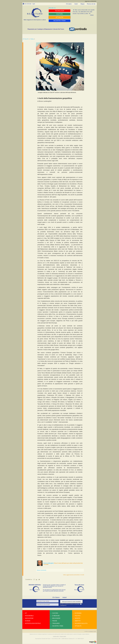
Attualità (78, 626)
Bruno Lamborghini (49, 563)
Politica (32, 39)
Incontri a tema (58, 626)
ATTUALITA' (26, 39)
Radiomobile (29, 616)
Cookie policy (56, 636)
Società (77, 618)
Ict (26, 613)
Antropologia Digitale (33, 623)
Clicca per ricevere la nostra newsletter (71, 602)
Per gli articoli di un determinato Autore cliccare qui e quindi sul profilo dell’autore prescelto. (54, 590)
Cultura (55, 613)
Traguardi (56, 623)
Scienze (28, 621)
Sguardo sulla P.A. (81, 623)
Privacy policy (63, 636)
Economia (78, 613)
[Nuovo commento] (42, 570)
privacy (78, 604)
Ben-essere (56, 618)
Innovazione (29, 618)
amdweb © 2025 (93, 632)
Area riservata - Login (30, 4)
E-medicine (56, 616)
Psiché (55, 621)
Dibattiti (78, 621)
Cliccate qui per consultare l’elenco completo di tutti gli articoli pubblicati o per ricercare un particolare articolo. (54, 586)
